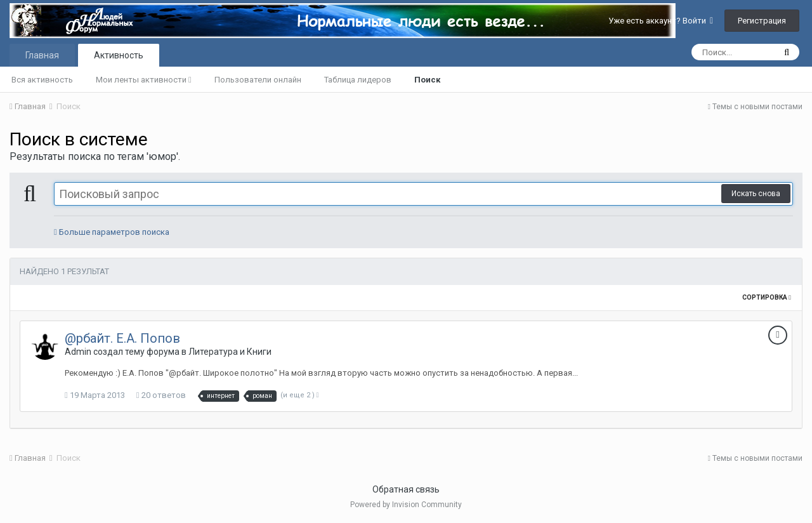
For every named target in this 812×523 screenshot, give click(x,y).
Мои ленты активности (144, 80)
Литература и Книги (230, 352)
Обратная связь (406, 489)
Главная (42, 55)
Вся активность (42, 80)
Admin (78, 352)
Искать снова (756, 194)
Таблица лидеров (358, 80)
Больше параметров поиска (112, 232)
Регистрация (762, 21)
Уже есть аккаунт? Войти (661, 21)
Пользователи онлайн (258, 80)
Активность (119, 55)
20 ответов (161, 395)
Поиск (427, 80)
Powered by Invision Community (406, 505)
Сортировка (767, 297)
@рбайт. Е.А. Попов (122, 338)
